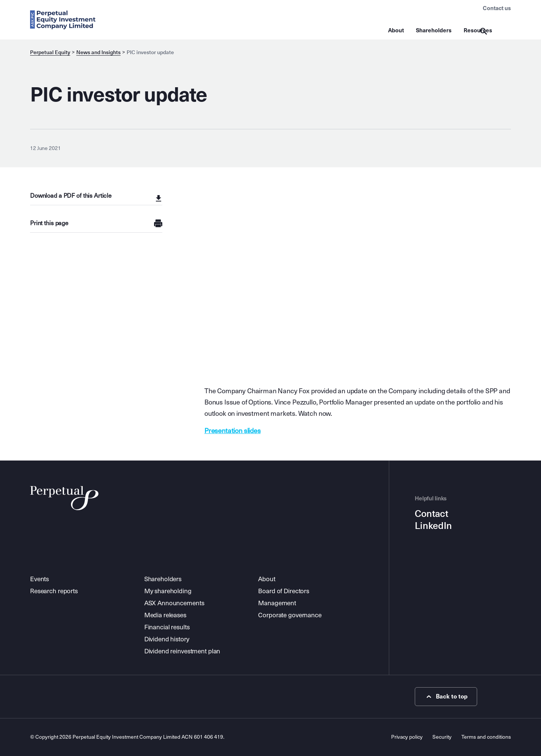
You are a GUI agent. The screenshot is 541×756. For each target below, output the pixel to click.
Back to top (446, 697)
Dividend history (167, 639)
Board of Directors (284, 591)
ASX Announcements (174, 603)
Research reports (54, 591)
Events (39, 579)
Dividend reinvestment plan (182, 651)
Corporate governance (290, 615)
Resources (478, 30)
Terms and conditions (486, 737)
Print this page (49, 223)
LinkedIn (433, 526)
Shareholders (434, 30)
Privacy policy (407, 737)
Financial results (167, 627)
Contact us (497, 8)
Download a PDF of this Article (71, 196)
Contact (431, 514)
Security (442, 737)
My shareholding (168, 591)
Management (277, 603)
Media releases (165, 615)
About (396, 30)
